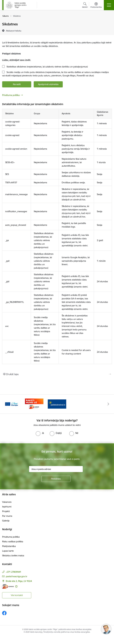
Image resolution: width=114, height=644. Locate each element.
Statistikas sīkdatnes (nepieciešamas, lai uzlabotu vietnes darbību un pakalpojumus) (47, 67)
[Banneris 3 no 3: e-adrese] (57, 404)
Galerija (6, 521)
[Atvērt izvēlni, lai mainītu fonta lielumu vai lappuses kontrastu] (96, 6)
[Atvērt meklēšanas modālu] (85, 6)
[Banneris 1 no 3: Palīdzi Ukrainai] (11, 404)
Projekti (6, 511)
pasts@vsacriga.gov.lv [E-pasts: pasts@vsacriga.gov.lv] (16, 576)
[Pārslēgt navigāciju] (109, 5)
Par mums (7, 516)
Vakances (7, 502)
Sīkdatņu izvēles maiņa (13, 555)
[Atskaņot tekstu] (14, 31)
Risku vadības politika (13, 541)
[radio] (40, 433)
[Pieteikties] (56, 479)
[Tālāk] (108, 404)
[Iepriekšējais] (6, 404)
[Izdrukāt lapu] (57, 374)
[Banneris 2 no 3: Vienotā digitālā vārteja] (34, 404)
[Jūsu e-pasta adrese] (56, 469)
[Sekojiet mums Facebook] (4, 613)
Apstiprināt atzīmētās (48, 84)
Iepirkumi (7, 507)
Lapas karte (8, 551)
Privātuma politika (11, 95)
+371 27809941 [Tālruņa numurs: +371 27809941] (14, 572)
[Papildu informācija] (16, 586)
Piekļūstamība (9, 546)
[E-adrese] (8, 586)
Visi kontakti (17, 595)
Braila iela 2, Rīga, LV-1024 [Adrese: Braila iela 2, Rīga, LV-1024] (19, 581)
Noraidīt (17, 84)
